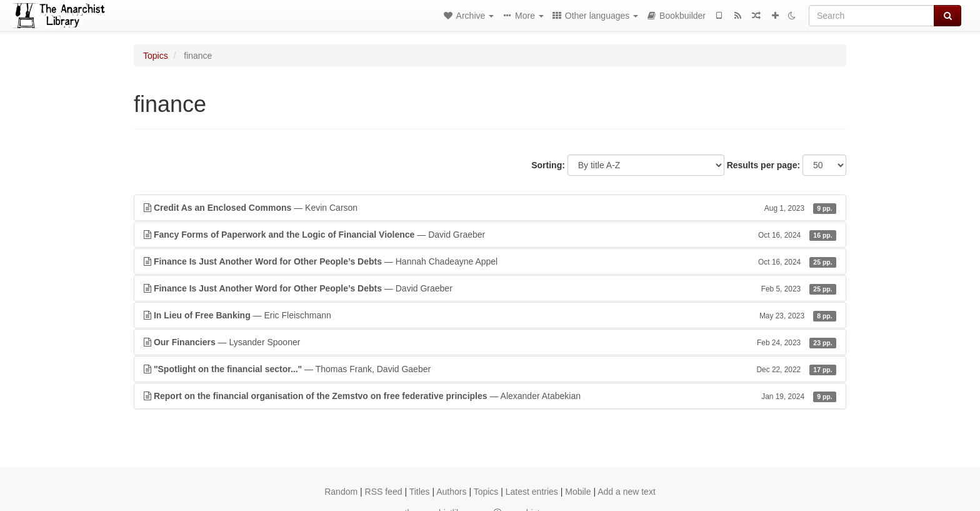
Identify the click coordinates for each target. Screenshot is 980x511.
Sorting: (548, 165)
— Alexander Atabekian (490, 396)
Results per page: (763, 165)
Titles (420, 492)
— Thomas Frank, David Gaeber (490, 369)
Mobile (578, 492)
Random (341, 492)
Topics (156, 56)
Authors (451, 492)
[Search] (872, 16)
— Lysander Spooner (490, 342)
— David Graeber (490, 235)
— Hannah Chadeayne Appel (490, 261)
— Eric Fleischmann (490, 315)
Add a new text (627, 492)
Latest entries (532, 492)
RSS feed (384, 492)
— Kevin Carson (490, 208)
